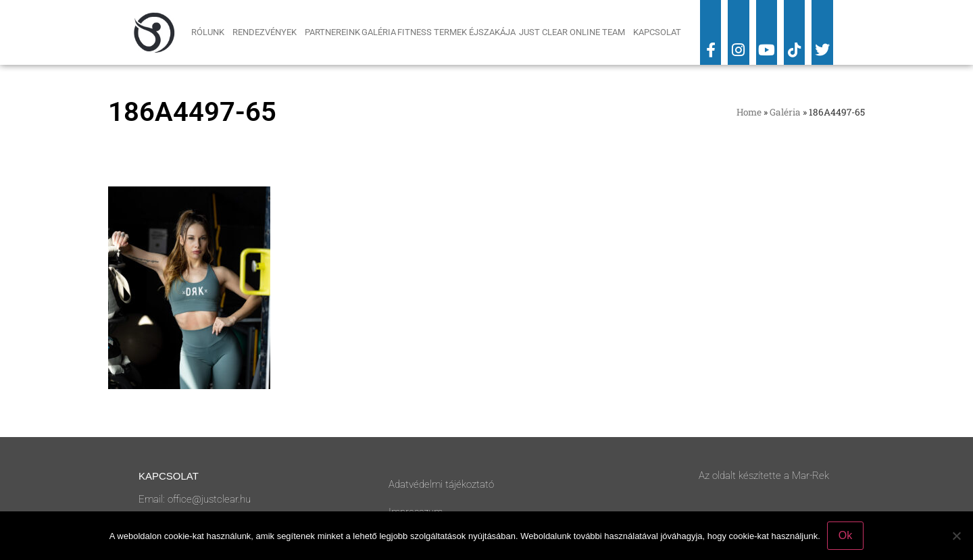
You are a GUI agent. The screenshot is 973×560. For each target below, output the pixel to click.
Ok (845, 535)
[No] (956, 536)
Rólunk (211, 32)
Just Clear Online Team (575, 32)
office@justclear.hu (209, 499)
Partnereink (332, 32)
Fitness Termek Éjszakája (457, 32)
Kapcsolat (657, 32)
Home (749, 112)
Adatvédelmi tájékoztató (441, 484)
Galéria (379, 32)
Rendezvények (268, 32)
